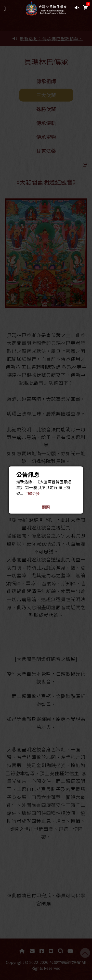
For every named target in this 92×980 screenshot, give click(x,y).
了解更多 (32, 493)
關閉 (46, 507)
